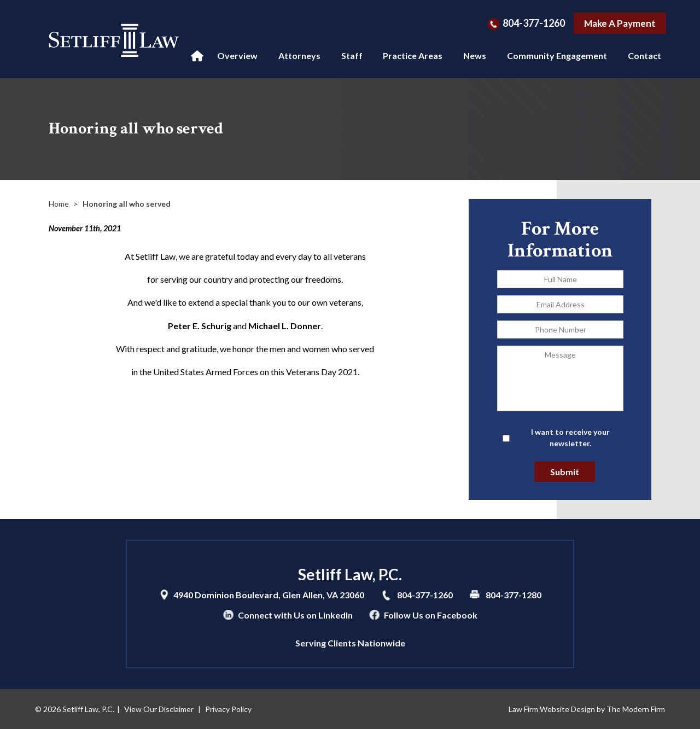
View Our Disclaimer (159, 709)
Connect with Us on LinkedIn (295, 615)
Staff (352, 56)
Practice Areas (413, 56)
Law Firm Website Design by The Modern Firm (587, 709)
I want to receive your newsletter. (570, 438)
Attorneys (299, 56)
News (475, 56)
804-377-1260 (534, 23)
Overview (237, 56)
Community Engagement (557, 56)
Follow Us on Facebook (431, 615)
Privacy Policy (228, 709)
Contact (644, 56)
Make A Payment (620, 23)
